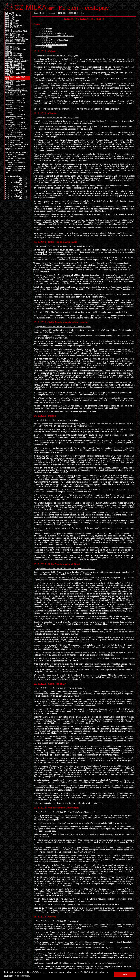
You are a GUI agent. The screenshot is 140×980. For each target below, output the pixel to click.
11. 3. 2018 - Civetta (44, 31)
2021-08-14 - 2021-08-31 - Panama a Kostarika (16, 108)
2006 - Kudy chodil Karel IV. (16, 190)
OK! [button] (125, 974)
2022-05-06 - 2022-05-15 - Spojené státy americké (16, 116)
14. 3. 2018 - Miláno (44, 38)
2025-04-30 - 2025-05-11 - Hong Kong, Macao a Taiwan (17, 144)
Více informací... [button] (23, 976)
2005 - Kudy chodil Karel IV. (16, 182)
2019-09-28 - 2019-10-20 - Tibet (16, 96)
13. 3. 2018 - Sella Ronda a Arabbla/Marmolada (55, 36)
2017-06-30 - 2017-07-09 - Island (16, 74)
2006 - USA (10, 17)
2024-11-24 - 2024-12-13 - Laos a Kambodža (16, 140)
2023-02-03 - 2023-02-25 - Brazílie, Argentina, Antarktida (17, 124)
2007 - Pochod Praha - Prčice (17, 198)
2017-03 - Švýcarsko (14, 63)
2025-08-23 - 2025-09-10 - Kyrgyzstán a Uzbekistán (16, 148)
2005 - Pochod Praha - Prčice (17, 184)
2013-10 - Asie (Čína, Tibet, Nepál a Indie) (16, 32)
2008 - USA (10, 19)
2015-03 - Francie (12, 47)
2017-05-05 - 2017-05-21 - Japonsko (16, 70)
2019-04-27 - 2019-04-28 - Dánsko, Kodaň (16, 164)
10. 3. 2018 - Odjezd (44, 29)
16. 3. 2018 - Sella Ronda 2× (47, 42)
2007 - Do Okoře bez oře (15, 194)
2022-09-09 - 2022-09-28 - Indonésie (16, 120)
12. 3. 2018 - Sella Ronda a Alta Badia (51, 33)
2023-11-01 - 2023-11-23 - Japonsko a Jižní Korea (16, 132)
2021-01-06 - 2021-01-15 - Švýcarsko (16, 104)
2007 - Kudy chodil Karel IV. (16, 196)
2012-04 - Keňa (11, 23)
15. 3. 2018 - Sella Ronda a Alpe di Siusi (52, 40)
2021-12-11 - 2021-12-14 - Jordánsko (16, 112)
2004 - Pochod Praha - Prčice (17, 180)
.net (34, 7)
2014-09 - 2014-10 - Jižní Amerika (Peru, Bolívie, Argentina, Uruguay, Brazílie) (17, 37)
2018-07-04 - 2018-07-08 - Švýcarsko (16, 86)
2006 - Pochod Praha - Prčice (17, 192)
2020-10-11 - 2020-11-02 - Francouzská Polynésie (16, 100)
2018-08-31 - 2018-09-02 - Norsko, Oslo (16, 156)
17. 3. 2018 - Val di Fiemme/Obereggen (51, 45)
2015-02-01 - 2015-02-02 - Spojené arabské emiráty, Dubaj (16, 43)
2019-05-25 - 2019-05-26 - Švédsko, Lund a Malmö (16, 168)
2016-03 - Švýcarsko (14, 53)
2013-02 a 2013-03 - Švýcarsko (13, 28)
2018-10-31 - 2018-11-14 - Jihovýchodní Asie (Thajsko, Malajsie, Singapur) (16, 91)
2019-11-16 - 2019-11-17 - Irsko (16, 172)
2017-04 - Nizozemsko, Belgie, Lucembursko (15, 66)
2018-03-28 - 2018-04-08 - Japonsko (16, 82)
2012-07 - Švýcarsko (14, 25)
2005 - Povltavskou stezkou (16, 186)
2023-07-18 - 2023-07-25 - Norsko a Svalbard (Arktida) (16, 128)
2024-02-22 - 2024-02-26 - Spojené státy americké (16, 136)
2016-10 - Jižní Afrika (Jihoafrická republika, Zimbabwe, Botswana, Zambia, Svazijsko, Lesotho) (17, 58)
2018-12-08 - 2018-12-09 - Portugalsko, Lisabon (16, 160)
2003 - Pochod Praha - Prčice (17, 178)
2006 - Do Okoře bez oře (15, 188)
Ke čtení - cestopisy (84, 8)
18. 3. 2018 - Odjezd (44, 47)
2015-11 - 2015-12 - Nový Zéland (16, 50)
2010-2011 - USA (12, 21)
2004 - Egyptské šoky (14, 15)
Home (36, 13)
